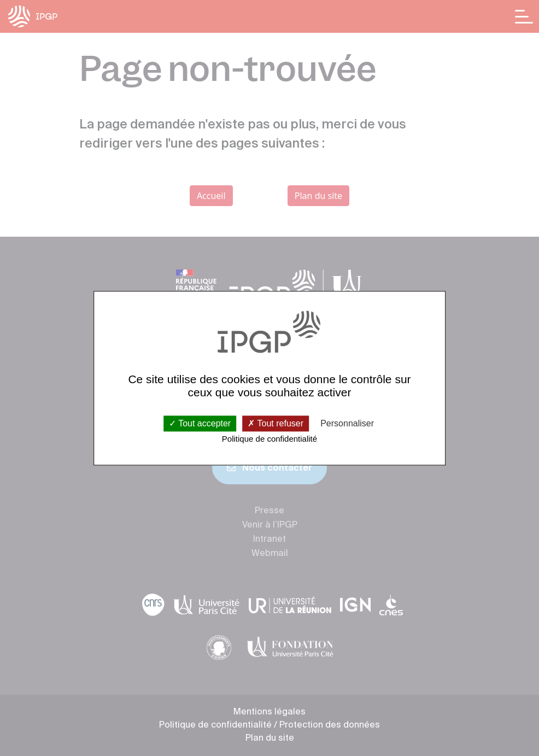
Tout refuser (276, 423)
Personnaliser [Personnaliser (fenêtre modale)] (347, 423)
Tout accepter (200, 423)
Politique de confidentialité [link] (269, 439)
